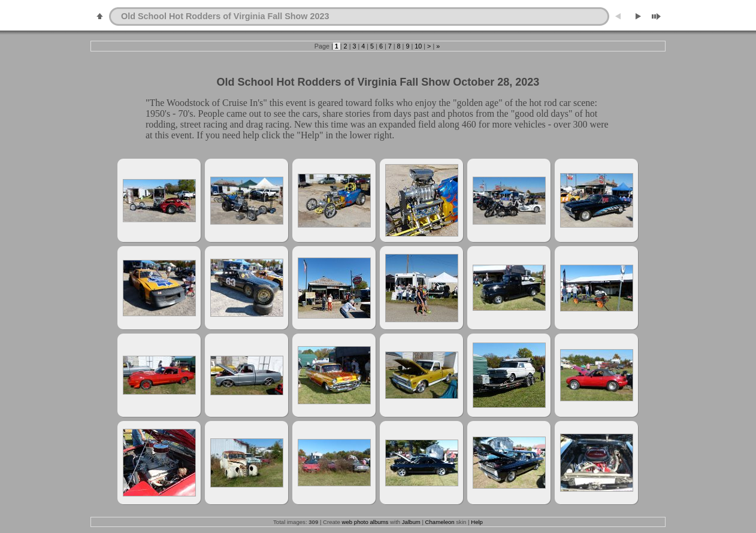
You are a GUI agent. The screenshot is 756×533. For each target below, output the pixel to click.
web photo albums (365, 522)
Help (477, 522)
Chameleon (440, 522)
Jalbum (411, 522)
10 (418, 46)
